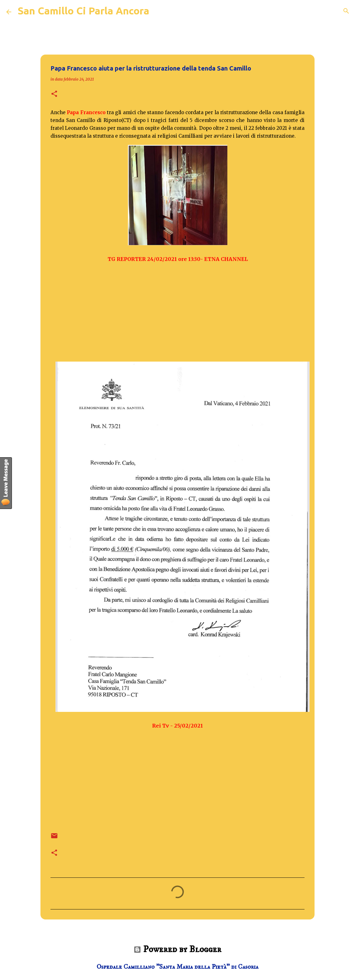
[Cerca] (346, 11)
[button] (54, 94)
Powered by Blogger (177, 949)
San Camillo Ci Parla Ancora (83, 11)
